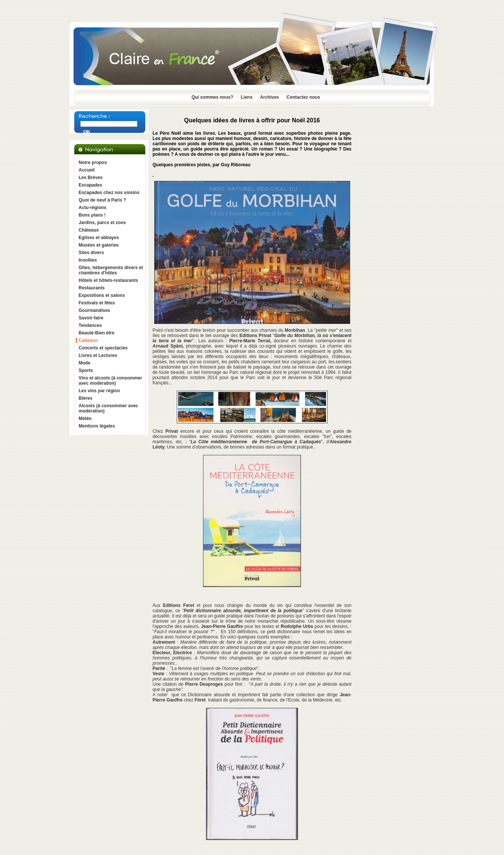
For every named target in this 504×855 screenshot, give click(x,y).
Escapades (91, 185)
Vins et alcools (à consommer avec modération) (111, 381)
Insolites (88, 260)
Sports (86, 370)
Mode (85, 363)
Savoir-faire (91, 318)
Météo (85, 418)
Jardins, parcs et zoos (102, 223)
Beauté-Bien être (97, 333)
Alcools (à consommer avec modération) (109, 408)
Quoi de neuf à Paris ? (103, 200)
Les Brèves (91, 178)
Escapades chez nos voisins (109, 193)
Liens (246, 97)
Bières (86, 398)
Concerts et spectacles (103, 348)
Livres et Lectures (98, 355)
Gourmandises (95, 310)
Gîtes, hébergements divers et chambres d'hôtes (111, 270)
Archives (270, 97)
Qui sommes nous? (212, 97)
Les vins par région (99, 391)
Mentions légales (97, 426)
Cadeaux (88, 340)
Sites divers (91, 253)
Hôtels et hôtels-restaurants (109, 280)
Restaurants (92, 288)
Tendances (90, 325)
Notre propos (93, 163)
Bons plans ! (92, 215)
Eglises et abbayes (99, 238)
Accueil (87, 170)
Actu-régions (93, 208)
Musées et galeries (99, 245)
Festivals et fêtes (97, 303)
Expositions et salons (102, 295)
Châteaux (89, 230)
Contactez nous (303, 97)
